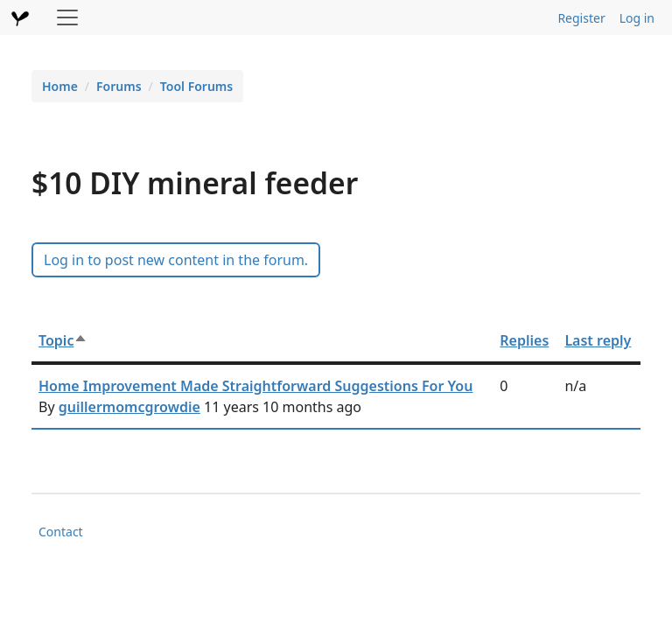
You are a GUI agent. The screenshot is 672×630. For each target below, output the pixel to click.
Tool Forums (196, 86)
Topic (63, 340)
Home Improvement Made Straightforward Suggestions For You (255, 386)
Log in (637, 18)
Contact (61, 532)
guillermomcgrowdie (129, 407)
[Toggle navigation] (67, 17)
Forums (119, 86)
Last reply (598, 340)
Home (60, 86)
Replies (524, 340)
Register (581, 18)
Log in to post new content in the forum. (176, 260)
